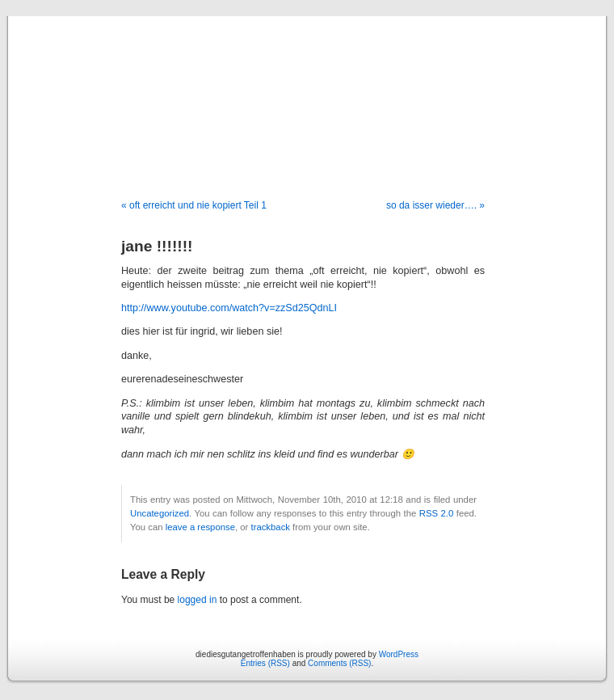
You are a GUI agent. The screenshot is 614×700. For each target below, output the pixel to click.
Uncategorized (160, 513)
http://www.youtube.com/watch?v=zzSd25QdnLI (229, 308)
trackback (270, 527)
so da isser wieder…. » (435, 205)
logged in (198, 600)
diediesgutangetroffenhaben (307, 91)
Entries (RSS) (265, 663)
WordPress (399, 654)
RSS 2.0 (437, 513)
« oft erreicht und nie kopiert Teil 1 (194, 205)
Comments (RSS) (339, 663)
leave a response (200, 527)
